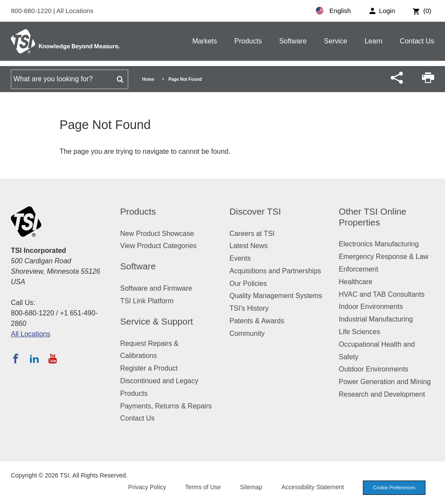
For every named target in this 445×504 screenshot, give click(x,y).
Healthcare (356, 282)
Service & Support (157, 321)
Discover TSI (255, 211)
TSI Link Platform (147, 301)
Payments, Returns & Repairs (166, 406)
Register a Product (149, 368)
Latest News (249, 246)
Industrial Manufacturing (376, 319)
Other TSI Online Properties (373, 217)
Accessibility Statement (312, 487)
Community (247, 333)
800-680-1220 (32, 11)
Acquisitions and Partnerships (275, 271)
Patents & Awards (257, 321)
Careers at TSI (252, 234)
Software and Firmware (156, 288)
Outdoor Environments (374, 369)
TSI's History (249, 308)
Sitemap (251, 487)
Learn (374, 41)
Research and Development (382, 394)
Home (148, 79)
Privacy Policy (146, 487)
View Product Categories (159, 246)
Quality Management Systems (276, 296)
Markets (204, 41)
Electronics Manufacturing (379, 244)
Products (248, 41)
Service (336, 41)
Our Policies (248, 283)
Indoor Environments (371, 307)
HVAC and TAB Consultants (382, 294)
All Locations (75, 11)
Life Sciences (360, 332)
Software (293, 41)
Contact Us (417, 41)
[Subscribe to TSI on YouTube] (52, 358)
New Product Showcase (157, 234)
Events (240, 258)
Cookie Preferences (394, 487)
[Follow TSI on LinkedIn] (34, 358)
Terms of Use (203, 487)
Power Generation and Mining (385, 382)
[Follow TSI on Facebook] (16, 358)
